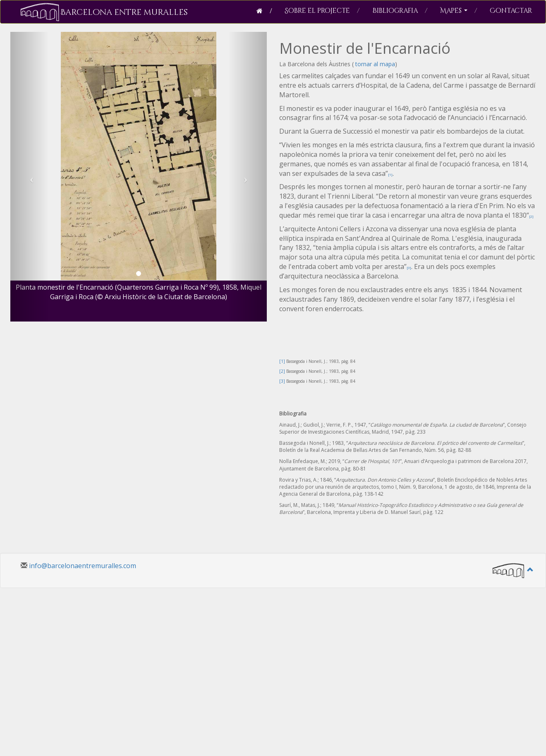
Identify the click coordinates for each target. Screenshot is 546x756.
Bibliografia (400, 11)
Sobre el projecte (322, 11)
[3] (409, 268)
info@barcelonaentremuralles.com (83, 566)
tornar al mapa (374, 64)
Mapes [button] (459, 11)
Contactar (511, 11)
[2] (531, 216)
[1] (390, 174)
